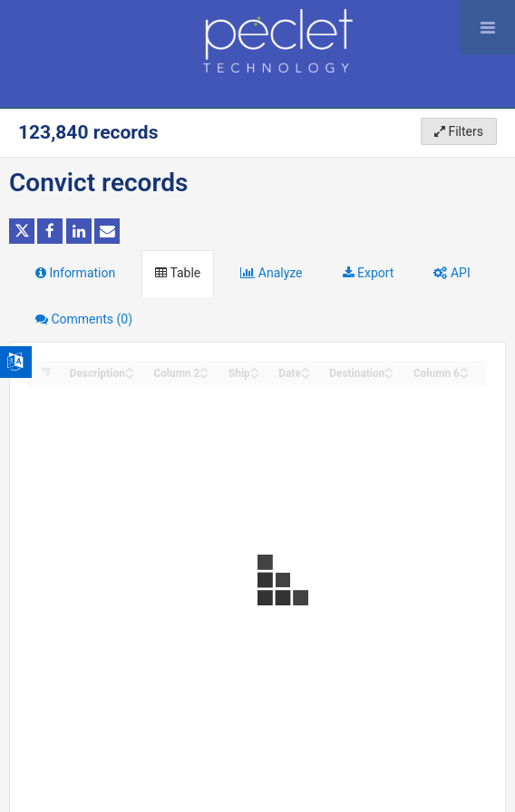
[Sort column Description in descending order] (130, 375)
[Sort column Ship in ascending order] (255, 368)
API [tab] (452, 273)
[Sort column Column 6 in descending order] (464, 375)
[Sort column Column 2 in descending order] (204, 375)
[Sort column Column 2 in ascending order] (204, 368)
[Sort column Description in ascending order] (130, 368)
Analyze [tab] (271, 273)
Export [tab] (369, 273)
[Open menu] (488, 27)
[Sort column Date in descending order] (306, 375)
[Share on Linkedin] (79, 231)
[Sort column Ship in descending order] (255, 375)
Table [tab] (178, 273)
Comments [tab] (84, 319)
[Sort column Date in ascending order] (306, 368)
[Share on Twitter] (22, 231)
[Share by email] (107, 231)
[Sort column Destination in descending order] (389, 375)
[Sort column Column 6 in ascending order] (464, 368)
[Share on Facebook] (50, 231)
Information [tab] (75, 273)
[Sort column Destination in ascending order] (389, 368)
